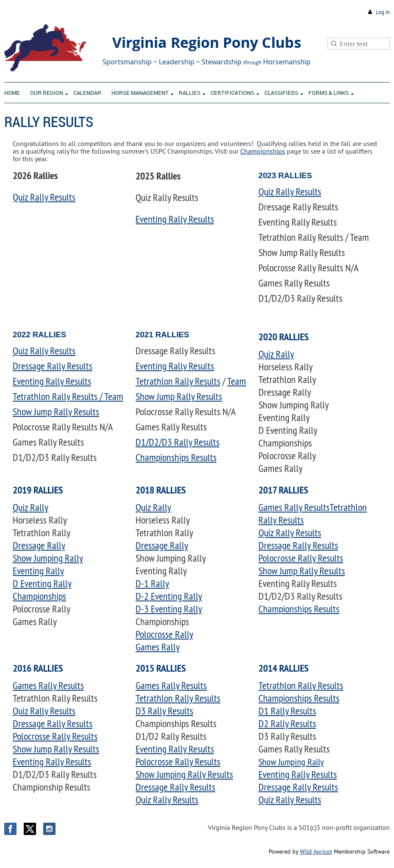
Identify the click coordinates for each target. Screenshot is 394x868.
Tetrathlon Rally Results (178, 381)
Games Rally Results (294, 507)
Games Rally (158, 647)
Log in (383, 12)
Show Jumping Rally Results (184, 774)
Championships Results (176, 457)
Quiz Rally (276, 354)
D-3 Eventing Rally (169, 609)
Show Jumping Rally (48, 558)
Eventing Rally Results (175, 219)
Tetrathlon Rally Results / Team (68, 396)
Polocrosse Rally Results (301, 558)
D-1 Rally (152, 583)
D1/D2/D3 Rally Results (178, 442)
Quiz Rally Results (44, 197)
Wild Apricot (316, 851)
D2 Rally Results (287, 723)
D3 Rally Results (164, 711)
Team (237, 381)
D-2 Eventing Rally (169, 596)
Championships (263, 151)
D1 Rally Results (287, 711)
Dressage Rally (39, 545)
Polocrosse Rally (164, 634)
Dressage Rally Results (53, 366)
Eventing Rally (38, 570)
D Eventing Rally (42, 583)
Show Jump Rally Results (56, 411)
